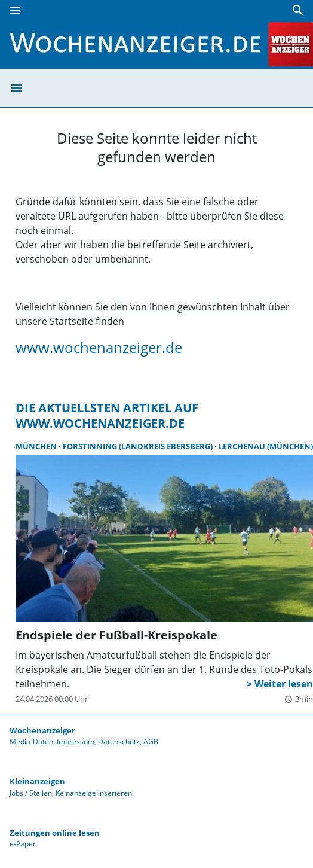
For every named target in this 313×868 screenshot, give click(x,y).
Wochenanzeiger (42, 730)
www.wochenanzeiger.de (99, 347)
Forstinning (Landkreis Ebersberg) (139, 446)
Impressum (76, 741)
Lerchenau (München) (266, 446)
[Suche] (298, 10)
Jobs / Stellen (31, 793)
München (37, 446)
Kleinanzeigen (37, 781)
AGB (151, 741)
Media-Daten (31, 741)
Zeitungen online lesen (55, 833)
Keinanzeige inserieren (94, 793)
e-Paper (23, 844)
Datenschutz (119, 741)
